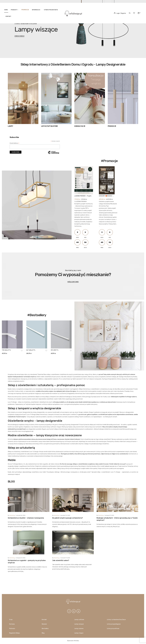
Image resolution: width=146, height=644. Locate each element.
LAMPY (10, 126)
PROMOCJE (112, 126)
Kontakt (8, 16)
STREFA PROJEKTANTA (51, 10)
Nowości (44, 624)
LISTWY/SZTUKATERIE (49, 126)
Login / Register (120, 13)
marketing (12, 551)
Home (6, 10)
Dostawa (12, 624)
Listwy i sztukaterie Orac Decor (116, 620)
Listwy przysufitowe (113, 629)
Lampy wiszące (79, 624)
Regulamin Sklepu (15, 633)
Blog (43, 633)
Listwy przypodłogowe (114, 624)
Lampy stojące (79, 633)
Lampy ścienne (79, 629)
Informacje (36, 10)
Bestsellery (45, 629)
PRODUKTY (14, 10)
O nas (11, 620)
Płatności (12, 629)
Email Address (14, 143)
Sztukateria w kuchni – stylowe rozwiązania (26, 554)
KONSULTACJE (80, 126)
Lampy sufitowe (79, 620)
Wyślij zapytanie (73, 282)
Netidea (76, 641)
